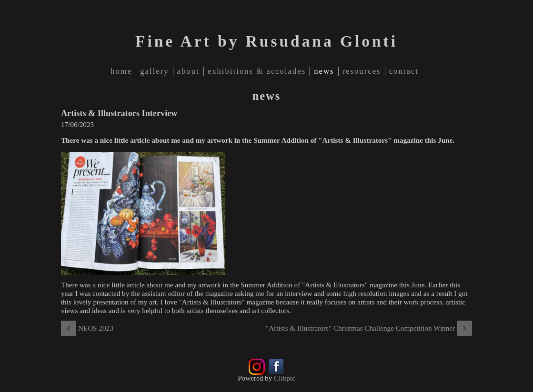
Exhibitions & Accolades (257, 71)
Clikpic (285, 378)
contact (404, 71)
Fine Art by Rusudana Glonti (266, 41)
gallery (154, 71)
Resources (362, 71)
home (121, 71)
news (324, 71)
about (188, 71)
